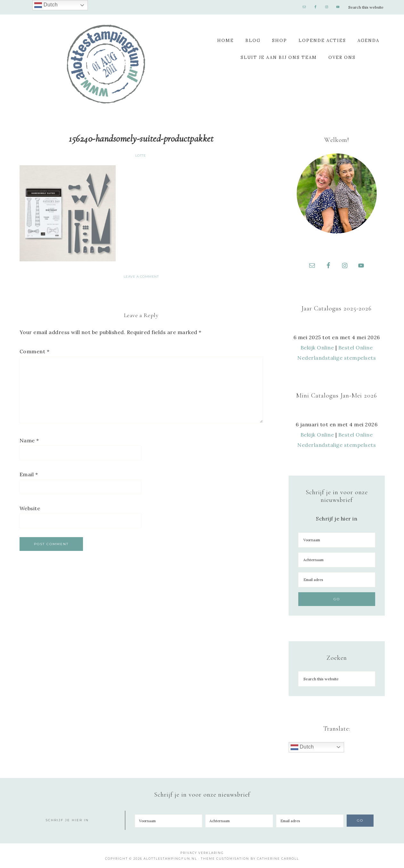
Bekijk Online (317, 348)
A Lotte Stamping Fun (106, 64)
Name (29, 440)
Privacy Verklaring (202, 853)
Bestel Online (356, 348)
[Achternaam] (337, 560)
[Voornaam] (337, 540)
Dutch (302, 747)
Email (29, 474)
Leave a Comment (141, 277)
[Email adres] (337, 580)
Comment (35, 351)
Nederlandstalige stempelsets (337, 358)
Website (30, 508)
